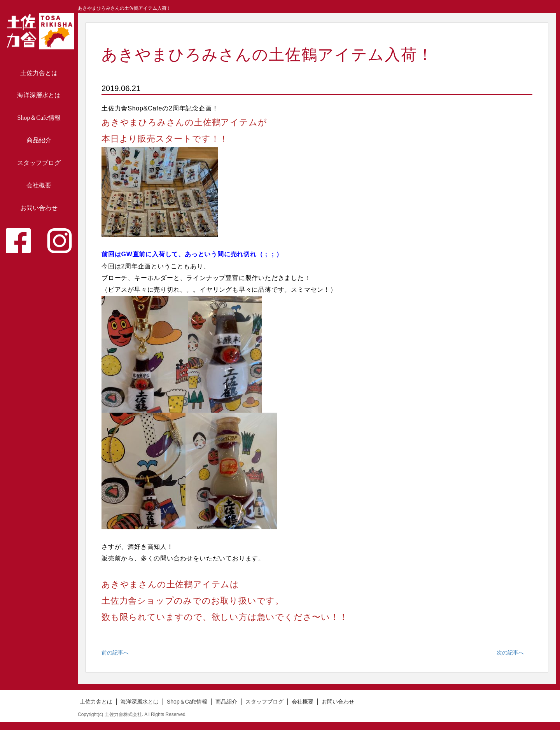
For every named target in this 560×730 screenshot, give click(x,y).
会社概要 (39, 185)
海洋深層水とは (39, 95)
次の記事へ (510, 653)
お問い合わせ (39, 208)
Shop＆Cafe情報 (39, 118)
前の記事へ (115, 653)
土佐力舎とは (39, 73)
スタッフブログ (39, 163)
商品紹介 (39, 140)
